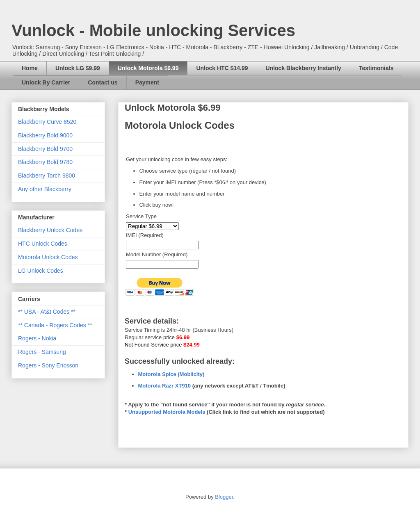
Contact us (103, 82)
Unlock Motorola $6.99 (148, 68)
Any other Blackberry (45, 189)
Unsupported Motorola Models (167, 412)
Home (30, 68)
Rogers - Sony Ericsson (48, 365)
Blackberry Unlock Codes (50, 230)
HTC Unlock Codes (43, 244)
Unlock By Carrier (46, 82)
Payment (147, 82)
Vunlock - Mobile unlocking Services (153, 30)
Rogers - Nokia (37, 338)
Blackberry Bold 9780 (45, 162)
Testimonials (376, 68)
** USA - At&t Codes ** (47, 312)
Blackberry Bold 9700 (45, 149)
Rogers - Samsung (42, 352)
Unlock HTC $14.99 (222, 68)
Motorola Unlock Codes (48, 257)
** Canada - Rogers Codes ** (55, 325)
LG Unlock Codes (41, 271)
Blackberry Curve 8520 (47, 122)
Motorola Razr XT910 (165, 386)
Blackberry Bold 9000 (45, 135)
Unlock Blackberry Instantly (304, 68)
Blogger (224, 497)
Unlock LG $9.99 (78, 68)
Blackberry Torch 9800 (47, 176)
